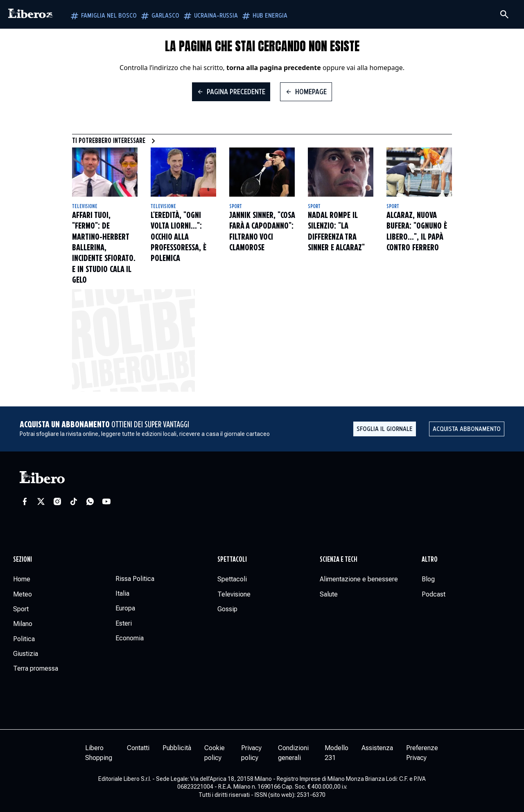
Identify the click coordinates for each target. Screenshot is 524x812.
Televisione (85, 206)
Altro (430, 560)
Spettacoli (232, 560)
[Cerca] (504, 14)
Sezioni (23, 560)
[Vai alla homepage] (31, 14)
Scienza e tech (339, 560)
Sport (236, 206)
